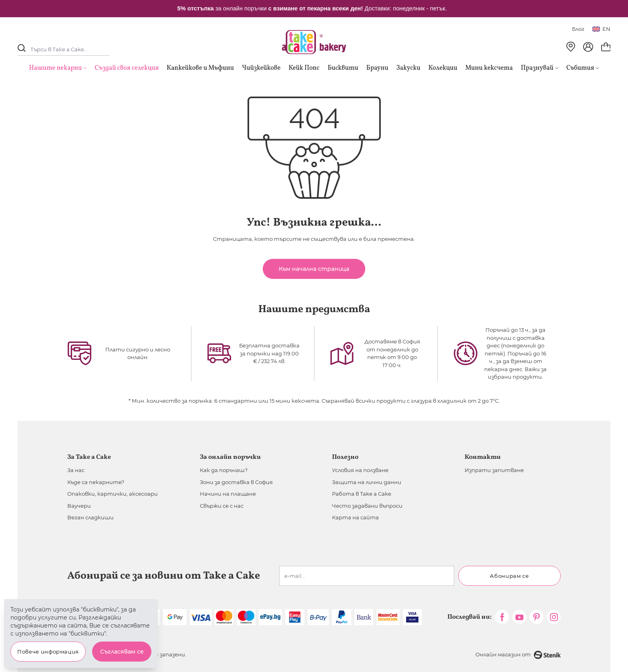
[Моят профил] (588, 47)
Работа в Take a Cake (362, 494)
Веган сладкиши (91, 517)
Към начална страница (314, 269)
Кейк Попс (304, 68)
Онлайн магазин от (518, 655)
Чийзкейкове (261, 68)
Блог (578, 29)
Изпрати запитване (494, 470)
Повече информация (48, 652)
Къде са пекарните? (96, 482)
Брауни (377, 68)
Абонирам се (509, 576)
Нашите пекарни (56, 68)
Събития (583, 68)
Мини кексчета (489, 68)
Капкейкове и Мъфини (200, 68)
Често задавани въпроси (367, 506)
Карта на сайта (355, 517)
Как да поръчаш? (224, 470)
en (601, 29)
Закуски (409, 68)
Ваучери (79, 506)
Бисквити (343, 68)
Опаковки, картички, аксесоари (113, 494)
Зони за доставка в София (236, 482)
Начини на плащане (228, 494)
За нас (76, 470)
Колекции (443, 68)
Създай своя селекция (127, 68)
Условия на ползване (360, 470)
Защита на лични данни (367, 482)
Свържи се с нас (222, 506)
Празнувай (540, 68)
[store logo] (314, 42)
